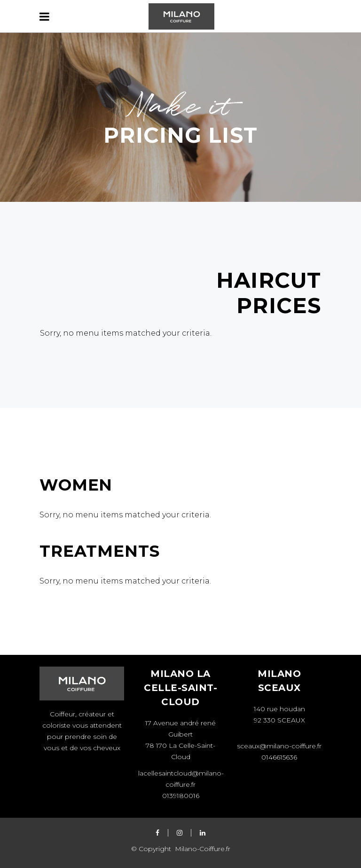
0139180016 (181, 796)
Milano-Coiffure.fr (202, 849)
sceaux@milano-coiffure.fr (279, 746)
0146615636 (279, 757)
